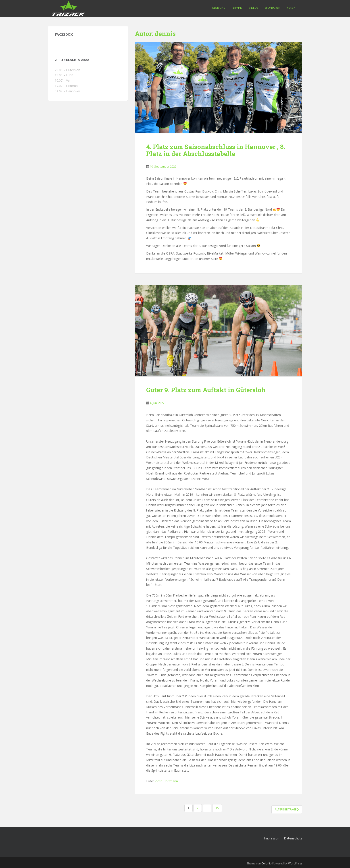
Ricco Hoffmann (166, 781)
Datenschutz (293, 838)
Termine (237, 8)
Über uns (218, 8)
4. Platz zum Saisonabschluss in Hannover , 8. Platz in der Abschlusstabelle (216, 150)
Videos (253, 8)
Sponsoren (273, 8)
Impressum (272, 838)
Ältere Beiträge (287, 809)
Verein (291, 8)
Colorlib (267, 863)
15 (217, 808)
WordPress (295, 863)
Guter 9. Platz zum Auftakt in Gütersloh (206, 390)
